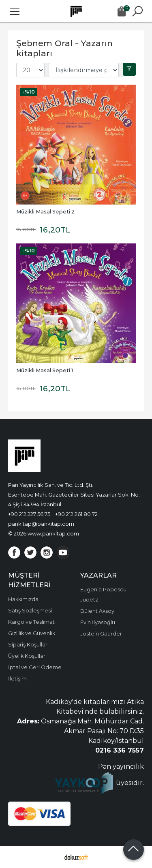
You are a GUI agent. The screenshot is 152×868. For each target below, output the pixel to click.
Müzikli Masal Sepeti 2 (45, 212)
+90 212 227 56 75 (29, 514)
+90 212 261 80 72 (76, 514)
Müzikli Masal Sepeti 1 (45, 370)
